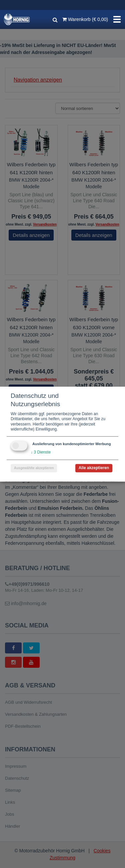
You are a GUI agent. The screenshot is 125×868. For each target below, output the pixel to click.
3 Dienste (41, 452)
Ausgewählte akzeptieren (34, 468)
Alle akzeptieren (94, 468)
